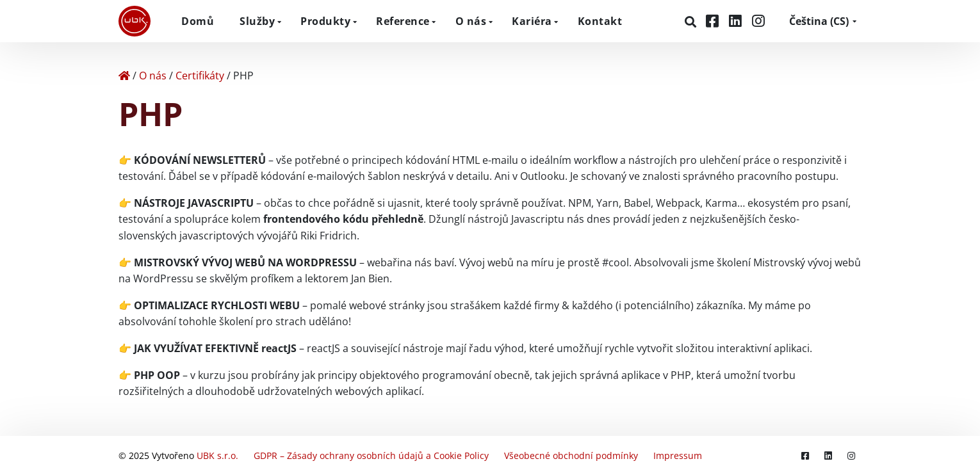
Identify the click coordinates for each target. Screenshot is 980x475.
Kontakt (600, 21)
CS (819, 21)
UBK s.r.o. (217, 455)
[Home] (124, 76)
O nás (471, 21)
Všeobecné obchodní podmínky (571, 455)
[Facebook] (714, 21)
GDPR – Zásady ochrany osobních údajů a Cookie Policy (371, 455)
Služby (257, 21)
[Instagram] (758, 21)
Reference (403, 21)
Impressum (678, 455)
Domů (198, 21)
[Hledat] (692, 22)
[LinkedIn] (737, 21)
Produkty (325, 21)
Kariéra (532, 21)
